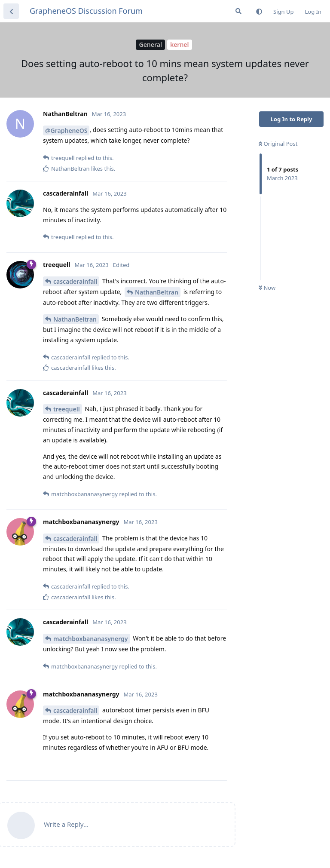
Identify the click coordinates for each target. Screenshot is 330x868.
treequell (67, 409)
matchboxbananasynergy (91, 639)
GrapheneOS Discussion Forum (86, 11)
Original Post (278, 144)
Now (267, 288)
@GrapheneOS (66, 130)
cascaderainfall (75, 281)
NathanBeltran (157, 292)
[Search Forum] (238, 11)
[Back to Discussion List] (11, 11)
